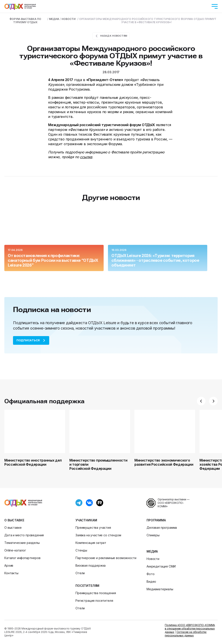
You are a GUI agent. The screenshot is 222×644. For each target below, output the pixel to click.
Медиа (152, 551)
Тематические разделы (22, 543)
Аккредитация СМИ (161, 566)
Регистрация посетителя (94, 601)
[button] (201, 401)
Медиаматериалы (160, 589)
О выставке (14, 520)
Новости (153, 559)
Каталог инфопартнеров (22, 558)
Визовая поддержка (91, 565)
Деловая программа (162, 528)
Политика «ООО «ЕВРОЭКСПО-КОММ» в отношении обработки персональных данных (190, 629)
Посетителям (87, 586)
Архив (9, 565)
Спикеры (153, 535)
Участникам (86, 520)
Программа (156, 520)
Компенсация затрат (91, 543)
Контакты (11, 573)
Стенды (81, 550)
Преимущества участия (93, 528)
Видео (151, 581)
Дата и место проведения (24, 535)
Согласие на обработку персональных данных (186, 634)
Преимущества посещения (96, 593)
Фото (150, 574)
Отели (80, 573)
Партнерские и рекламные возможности (106, 558)
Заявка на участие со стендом (98, 535)
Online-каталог (15, 550)
